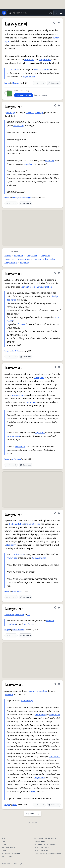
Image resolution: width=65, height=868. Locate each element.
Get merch (54, 83)
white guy (11, 113)
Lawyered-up (11, 263)
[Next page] (39, 814)
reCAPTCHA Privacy (41, 847)
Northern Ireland (41, 70)
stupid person (29, 77)
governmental (13, 436)
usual (34, 792)
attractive (31, 402)
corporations (45, 60)
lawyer (7, 198)
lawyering (25, 263)
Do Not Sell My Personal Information (47, 853)
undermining (41, 715)
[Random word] (51, 13)
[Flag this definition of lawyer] (59, 105)
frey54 (15, 805)
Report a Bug (7, 856)
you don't (32, 691)
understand (42, 691)
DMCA (4, 850)
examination (46, 287)
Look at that (13, 70)
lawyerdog (50, 259)
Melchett (16, 83)
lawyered (19, 256)
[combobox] (30, 13)
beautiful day (27, 701)
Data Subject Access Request (45, 844)
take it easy (19, 126)
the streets (28, 624)
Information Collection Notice (45, 838)
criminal (50, 621)
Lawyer (7, 83)
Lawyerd (38, 259)
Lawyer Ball (32, 256)
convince (30, 113)
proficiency (35, 287)
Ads (3, 838)
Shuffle (32, 823)
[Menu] (61, 13)
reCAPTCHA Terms (41, 850)
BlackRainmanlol (18, 630)
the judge (39, 113)
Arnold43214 (17, 591)
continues (11, 624)
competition (55, 715)
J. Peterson (16, 459)
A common (9, 615)
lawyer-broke (24, 259)
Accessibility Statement (11, 853)
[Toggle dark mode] (57, 13)
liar (29, 615)
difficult (26, 287)
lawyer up (45, 256)
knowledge (20, 447)
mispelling (20, 615)
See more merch (40, 95)
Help (4, 841)
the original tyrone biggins (22, 198)
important (40, 433)
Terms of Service (8, 847)
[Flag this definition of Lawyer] (59, 23)
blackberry (11, 545)
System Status (40, 841)
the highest (39, 378)
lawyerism (9, 259)
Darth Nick (16, 351)
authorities (29, 60)
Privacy (5, 844)
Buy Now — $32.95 (24, 95)
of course (21, 324)
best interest (18, 395)
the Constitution (16, 524)
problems (9, 695)
